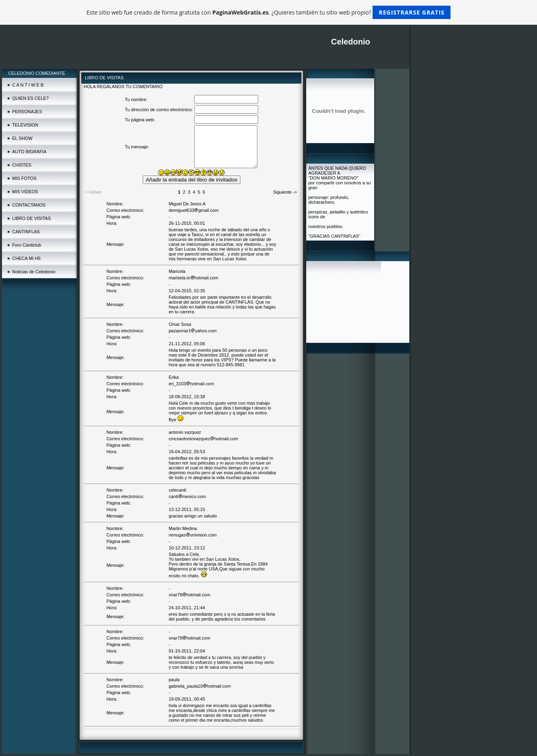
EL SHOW (22, 138)
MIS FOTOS (24, 178)
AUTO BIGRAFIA (29, 152)
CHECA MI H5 (26, 258)
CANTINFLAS (26, 232)
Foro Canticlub (27, 245)
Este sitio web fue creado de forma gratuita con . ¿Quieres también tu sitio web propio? (268, 12)
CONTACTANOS (29, 205)
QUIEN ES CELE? (30, 98)
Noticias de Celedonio (34, 272)
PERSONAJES (27, 112)
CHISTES (22, 165)
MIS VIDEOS (25, 192)
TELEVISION (25, 125)
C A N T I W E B (28, 85)
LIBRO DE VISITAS (32, 218)
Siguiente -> (285, 192)
